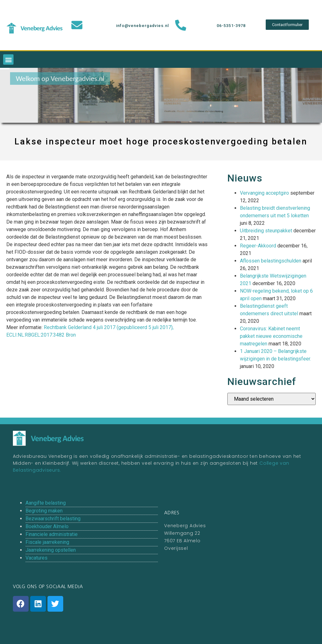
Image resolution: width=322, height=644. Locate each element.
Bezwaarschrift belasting (53, 519)
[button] (287, 25)
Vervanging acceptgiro (264, 193)
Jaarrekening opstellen (51, 550)
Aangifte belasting (46, 503)
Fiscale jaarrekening (47, 542)
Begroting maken (44, 511)
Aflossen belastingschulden (271, 261)
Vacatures (36, 558)
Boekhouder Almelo (47, 526)
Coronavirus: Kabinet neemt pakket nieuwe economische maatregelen (271, 336)
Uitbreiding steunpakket (266, 231)
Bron (71, 335)
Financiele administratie (52, 534)
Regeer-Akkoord (258, 246)
